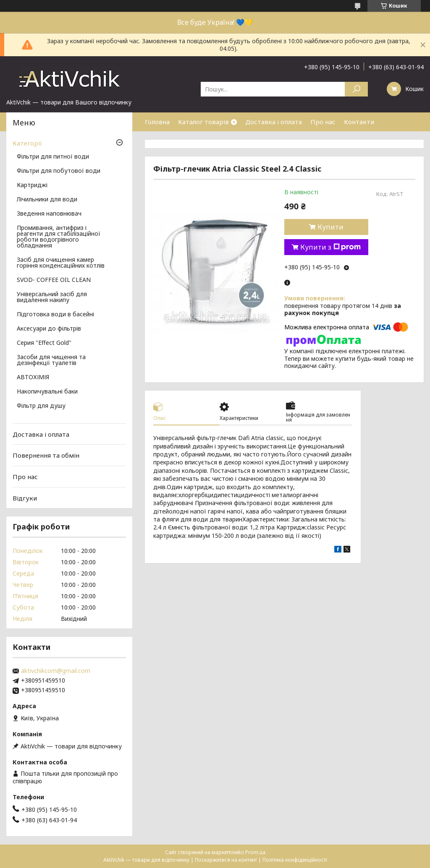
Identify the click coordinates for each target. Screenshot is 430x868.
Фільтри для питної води (53, 157)
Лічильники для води (47, 200)
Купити (330, 227)
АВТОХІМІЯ (33, 378)
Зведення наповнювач (49, 214)
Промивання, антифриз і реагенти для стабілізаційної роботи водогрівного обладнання (59, 237)
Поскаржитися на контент (226, 860)
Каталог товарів (203, 122)
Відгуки (25, 498)
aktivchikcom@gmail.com (56, 671)
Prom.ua (255, 852)
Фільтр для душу (41, 406)
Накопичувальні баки (47, 392)
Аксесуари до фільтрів (49, 329)
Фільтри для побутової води (59, 171)
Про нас (323, 122)
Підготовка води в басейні (55, 315)
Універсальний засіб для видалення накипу (52, 297)
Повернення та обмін (46, 455)
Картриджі (32, 185)
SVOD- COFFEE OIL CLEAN (54, 280)
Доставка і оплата (274, 122)
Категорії (27, 143)
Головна (157, 122)
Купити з (330, 247)
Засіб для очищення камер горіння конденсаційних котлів (61, 263)
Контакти (359, 122)
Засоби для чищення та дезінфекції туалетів (51, 360)
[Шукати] (356, 89)
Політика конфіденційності (295, 860)
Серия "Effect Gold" (44, 343)
